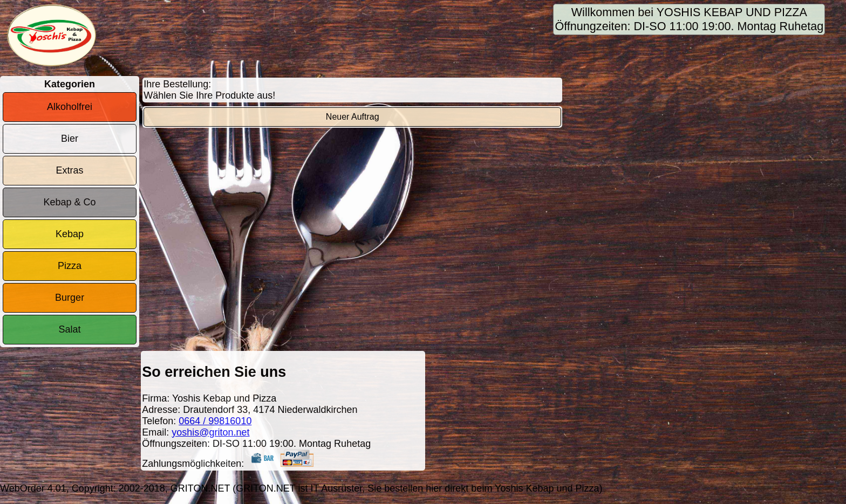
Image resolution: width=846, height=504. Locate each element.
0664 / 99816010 (215, 421)
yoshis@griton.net (210, 432)
